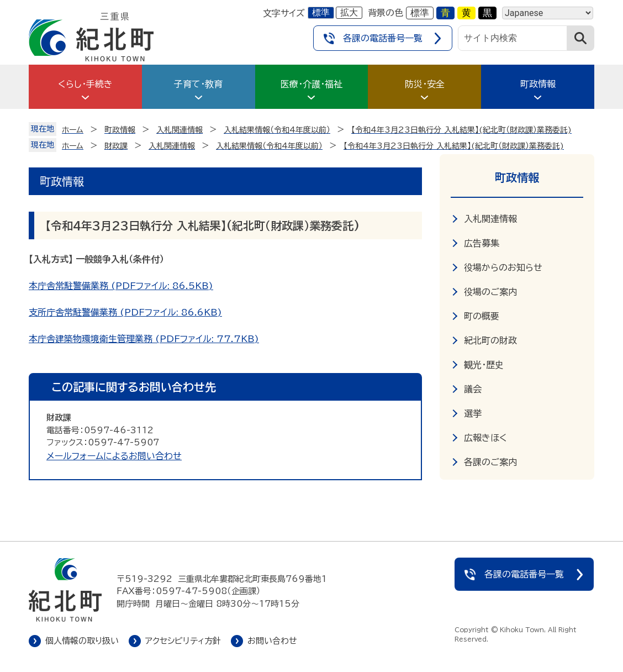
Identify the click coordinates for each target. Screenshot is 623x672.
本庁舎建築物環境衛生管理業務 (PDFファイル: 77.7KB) (144, 339)
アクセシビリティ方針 (183, 641)
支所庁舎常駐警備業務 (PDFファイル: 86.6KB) (125, 312)
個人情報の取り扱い (82, 641)
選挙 (473, 413)
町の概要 (482, 316)
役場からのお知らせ (503, 267)
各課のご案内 (490, 462)
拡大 (349, 12)
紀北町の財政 (490, 340)
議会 (473, 389)
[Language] (548, 13)
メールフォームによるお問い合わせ (114, 456)
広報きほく (485, 438)
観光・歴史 (484, 365)
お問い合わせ (272, 641)
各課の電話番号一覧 (383, 38)
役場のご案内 (490, 292)
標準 (321, 12)
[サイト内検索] (513, 38)
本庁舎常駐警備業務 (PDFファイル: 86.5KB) (121, 286)
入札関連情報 (490, 219)
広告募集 (482, 243)
